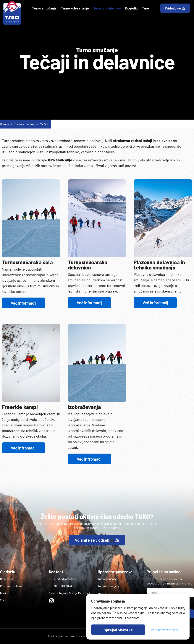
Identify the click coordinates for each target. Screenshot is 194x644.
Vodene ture (105, 593)
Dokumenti (7, 579)
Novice (4, 593)
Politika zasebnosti (12, 586)
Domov (6, 124)
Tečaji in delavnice (107, 8)
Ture (145, 8)
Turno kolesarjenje (75, 8)
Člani (3, 600)
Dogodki (131, 8)
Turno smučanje (44, 8)
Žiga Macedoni (81, 593)
